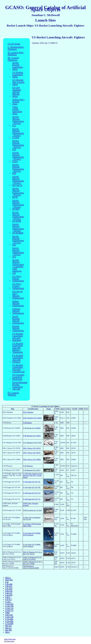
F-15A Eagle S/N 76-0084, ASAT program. (32, 534)
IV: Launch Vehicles (13, 394)
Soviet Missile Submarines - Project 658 (18, 169)
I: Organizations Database (16, 48)
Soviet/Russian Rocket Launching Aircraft (20, 386)
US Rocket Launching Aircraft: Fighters (18, 359)
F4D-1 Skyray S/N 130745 (32, 448)
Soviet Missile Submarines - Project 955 (18, 252)
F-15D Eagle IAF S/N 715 (32, 499)
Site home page (9, 641)
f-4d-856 (9, 595)
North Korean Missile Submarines (18, 320)
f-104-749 (9, 617)
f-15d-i (8, 602)
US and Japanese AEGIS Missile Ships (17, 92)
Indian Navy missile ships (18, 102)
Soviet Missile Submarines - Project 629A (18, 157)
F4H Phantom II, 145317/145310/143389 (31, 567)
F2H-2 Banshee (28, 412)
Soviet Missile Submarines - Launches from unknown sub (18, 267)
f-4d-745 (9, 591)
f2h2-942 (9, 580)
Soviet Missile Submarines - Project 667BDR (18, 217)
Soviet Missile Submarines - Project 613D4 (18, 133)
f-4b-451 (9, 586)
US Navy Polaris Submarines (18, 278)
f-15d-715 (9, 610)
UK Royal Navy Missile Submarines (18, 295)
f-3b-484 (9, 584)
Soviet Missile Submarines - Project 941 (18, 241)
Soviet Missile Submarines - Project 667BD (18, 205)
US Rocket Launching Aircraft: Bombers (18, 337)
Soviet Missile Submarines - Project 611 (18, 121)
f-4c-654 (9, 589)
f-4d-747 (9, 593)
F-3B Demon (27, 423)
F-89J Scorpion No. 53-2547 (32, 510)
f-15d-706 (9, 606)
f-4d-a (8, 597)
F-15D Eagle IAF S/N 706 (32, 487)
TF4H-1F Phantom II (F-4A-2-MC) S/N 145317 (32, 558)
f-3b (7, 582)
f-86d (7, 612)
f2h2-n (8, 578)
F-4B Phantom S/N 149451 (32, 436)
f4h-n (7, 632)
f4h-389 (8, 630)
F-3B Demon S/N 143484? (32, 428)
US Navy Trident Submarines (18, 286)
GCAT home (14, 44)
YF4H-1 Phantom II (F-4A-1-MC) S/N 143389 (33, 563)
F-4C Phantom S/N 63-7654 (32, 443)
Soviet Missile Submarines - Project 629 (18, 145)
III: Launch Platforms (13, 59)
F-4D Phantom (28, 466)
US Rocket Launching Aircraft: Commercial (18, 368)
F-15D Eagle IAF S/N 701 (32, 482)
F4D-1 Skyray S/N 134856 (32, 459)
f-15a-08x (9, 619)
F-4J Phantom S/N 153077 (32, 470)
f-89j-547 (9, 615)
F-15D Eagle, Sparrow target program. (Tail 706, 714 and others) (33, 475)
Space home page (10, 639)
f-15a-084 (9, 621)
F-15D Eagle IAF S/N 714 (32, 493)
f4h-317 (8, 628)
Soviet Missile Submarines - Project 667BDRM (18, 229)
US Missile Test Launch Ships (18, 82)
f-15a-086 (9, 623)
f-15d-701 (9, 604)
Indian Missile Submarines (18, 303)
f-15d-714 (9, 608)
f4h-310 (8, 626)
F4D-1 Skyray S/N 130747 (32, 453)
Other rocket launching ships (17, 110)
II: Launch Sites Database (16, 54)
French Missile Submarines (18, 328)
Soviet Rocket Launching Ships (18, 66)
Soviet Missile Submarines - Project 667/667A (18, 181)
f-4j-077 (9, 599)
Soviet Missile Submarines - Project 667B (18, 193)
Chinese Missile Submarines (18, 311)
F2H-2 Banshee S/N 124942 (32, 418)
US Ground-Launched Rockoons (18, 377)
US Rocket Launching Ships (18, 75)
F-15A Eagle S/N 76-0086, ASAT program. (32, 545)
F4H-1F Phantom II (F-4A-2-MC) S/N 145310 (33, 553)
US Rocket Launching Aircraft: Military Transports (18, 348)
